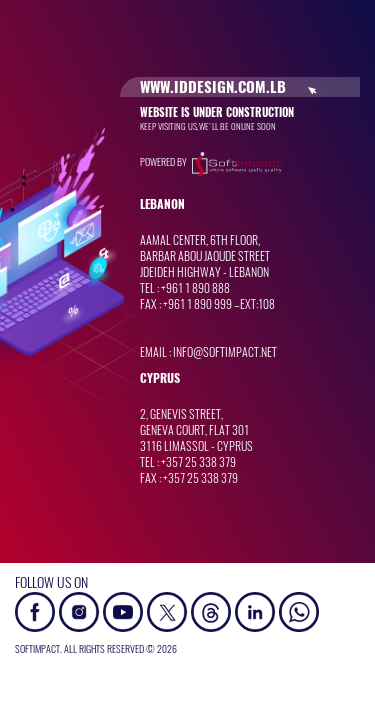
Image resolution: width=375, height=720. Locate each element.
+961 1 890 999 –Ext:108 (219, 304)
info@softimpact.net (225, 352)
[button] (299, 610)
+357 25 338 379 (198, 462)
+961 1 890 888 (195, 288)
